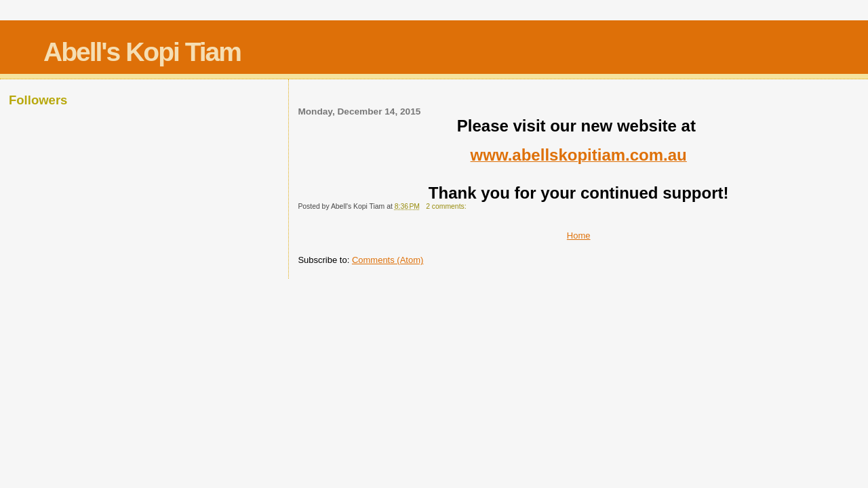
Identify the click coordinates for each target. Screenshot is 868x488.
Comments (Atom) (388, 260)
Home (579, 236)
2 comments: (447, 206)
